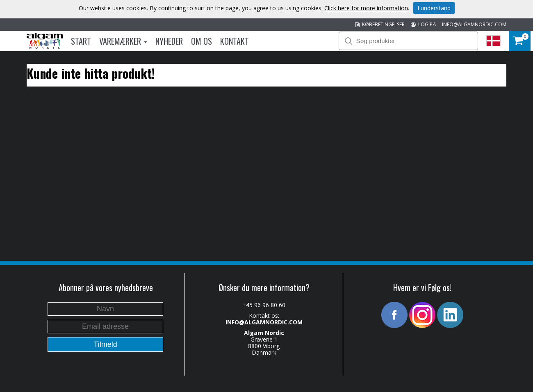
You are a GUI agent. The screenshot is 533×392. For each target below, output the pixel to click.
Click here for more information (366, 8)
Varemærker (123, 41)
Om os (202, 41)
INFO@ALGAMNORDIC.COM (474, 24)
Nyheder (169, 41)
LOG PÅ (423, 24)
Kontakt (235, 41)
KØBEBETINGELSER (380, 24)
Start (81, 41)
